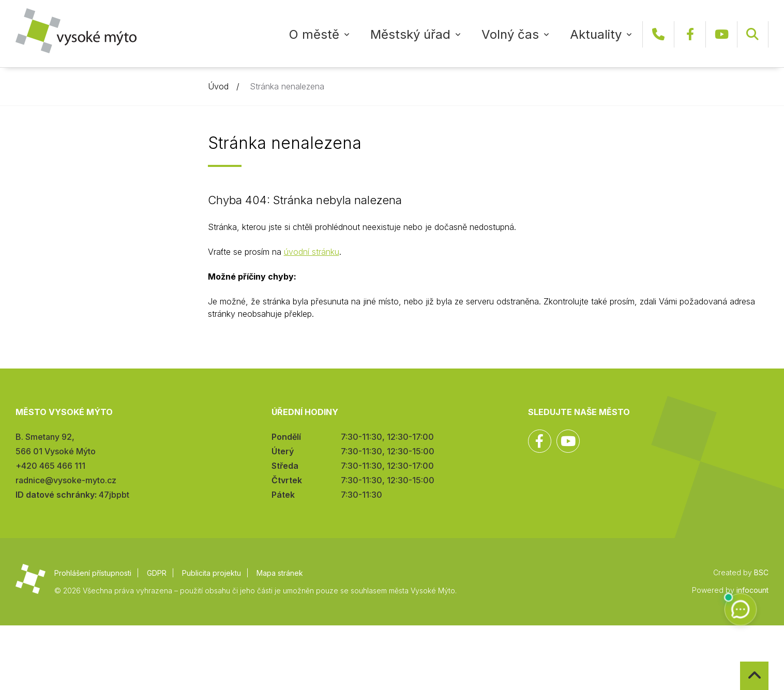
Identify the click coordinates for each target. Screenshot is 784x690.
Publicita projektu (212, 573)
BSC (761, 572)
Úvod (218, 86)
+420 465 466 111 (658, 34)
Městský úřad (410, 34)
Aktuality (596, 34)
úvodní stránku (312, 252)
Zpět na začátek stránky (740, 662)
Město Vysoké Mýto (76, 31)
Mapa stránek (280, 573)
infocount (752, 590)
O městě (314, 34)
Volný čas (510, 34)
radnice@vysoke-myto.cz (66, 480)
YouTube (721, 34)
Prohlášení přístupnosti (93, 573)
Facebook (690, 34)
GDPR (157, 573)
